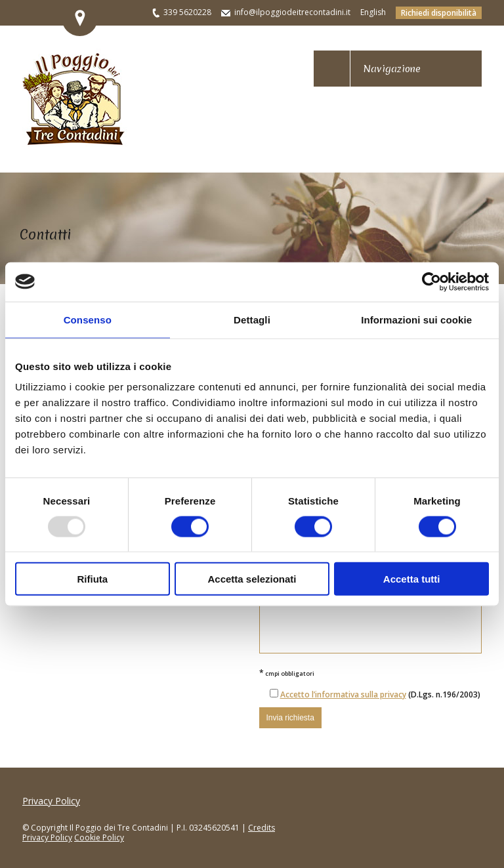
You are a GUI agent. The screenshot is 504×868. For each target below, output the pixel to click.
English (373, 12)
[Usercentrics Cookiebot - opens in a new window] (431, 281)
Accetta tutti (412, 579)
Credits (262, 828)
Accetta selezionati (252, 579)
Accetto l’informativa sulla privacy (343, 694)
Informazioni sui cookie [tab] (416, 319)
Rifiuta (92, 579)
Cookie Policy (99, 837)
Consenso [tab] (88, 319)
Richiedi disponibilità (439, 13)
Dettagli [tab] (252, 319)
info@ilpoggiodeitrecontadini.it (292, 12)
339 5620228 (187, 12)
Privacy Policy (51, 801)
